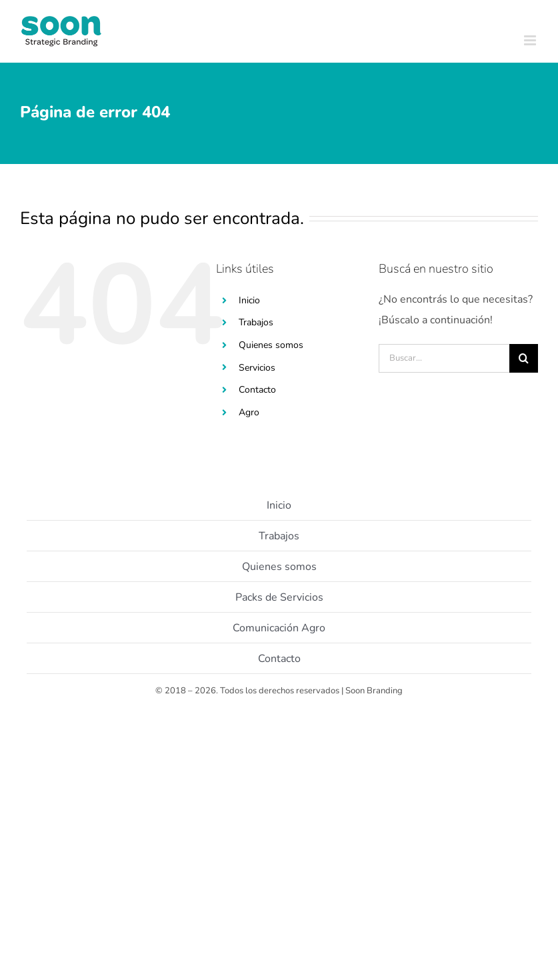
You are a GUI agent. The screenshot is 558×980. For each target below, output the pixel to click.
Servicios (257, 368)
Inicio (249, 300)
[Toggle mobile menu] (531, 40)
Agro (249, 412)
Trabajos (256, 322)
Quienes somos (271, 345)
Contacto (257, 390)
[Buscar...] (444, 358)
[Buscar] (524, 358)
